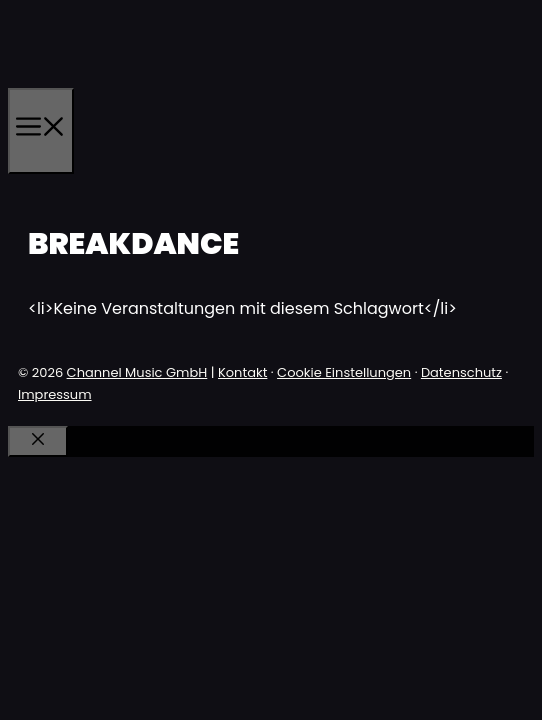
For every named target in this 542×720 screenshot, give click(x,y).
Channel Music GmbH (137, 372)
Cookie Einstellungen (344, 372)
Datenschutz (461, 372)
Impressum (55, 394)
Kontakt (242, 372)
